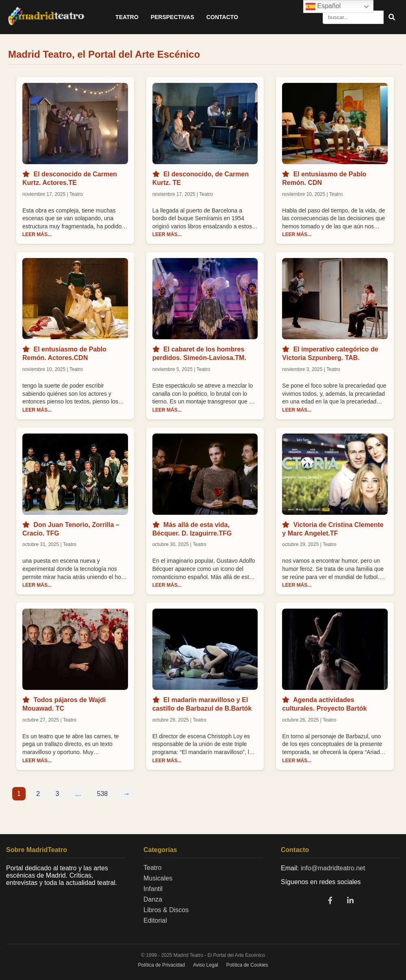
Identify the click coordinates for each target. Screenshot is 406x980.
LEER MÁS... (37, 234)
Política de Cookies (247, 965)
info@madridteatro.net (333, 868)
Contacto (222, 17)
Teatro (127, 17)
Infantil (153, 889)
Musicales (158, 878)
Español (323, 7)
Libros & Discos (166, 910)
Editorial (155, 920)
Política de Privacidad (162, 965)
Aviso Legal (206, 965)
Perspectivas (173, 17)
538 (103, 794)
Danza (153, 899)
